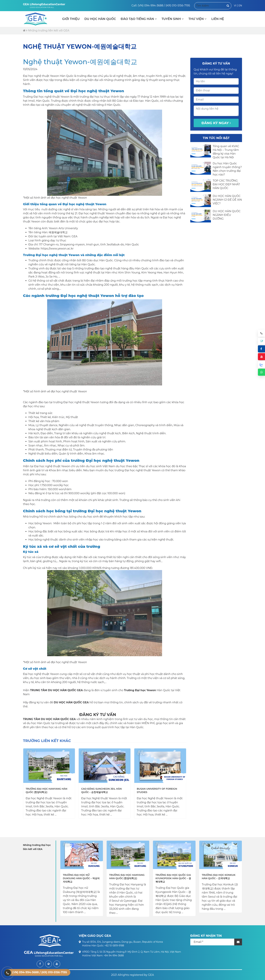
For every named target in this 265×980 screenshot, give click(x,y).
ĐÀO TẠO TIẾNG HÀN (139, 19)
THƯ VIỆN (197, 19)
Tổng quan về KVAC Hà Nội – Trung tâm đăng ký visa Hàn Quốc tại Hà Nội (226, 152)
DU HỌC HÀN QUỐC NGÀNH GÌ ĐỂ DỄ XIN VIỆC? (227, 200)
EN (240, 6)
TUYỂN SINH (173, 19)
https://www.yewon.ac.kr (57, 249)
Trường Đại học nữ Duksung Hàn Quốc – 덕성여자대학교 (81, 878)
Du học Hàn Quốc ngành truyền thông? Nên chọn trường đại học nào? (227, 169)
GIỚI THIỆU (71, 19)
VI (235, 6)
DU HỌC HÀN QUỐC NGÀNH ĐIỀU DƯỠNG (227, 215)
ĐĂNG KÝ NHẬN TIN (206, 936)
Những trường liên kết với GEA (49, 30)
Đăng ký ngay (216, 123)
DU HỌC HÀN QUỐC (100, 19)
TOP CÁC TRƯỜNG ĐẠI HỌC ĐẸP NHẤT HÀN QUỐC (226, 184)
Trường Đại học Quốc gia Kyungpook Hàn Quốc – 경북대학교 (173, 878)
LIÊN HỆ (218, 19)
